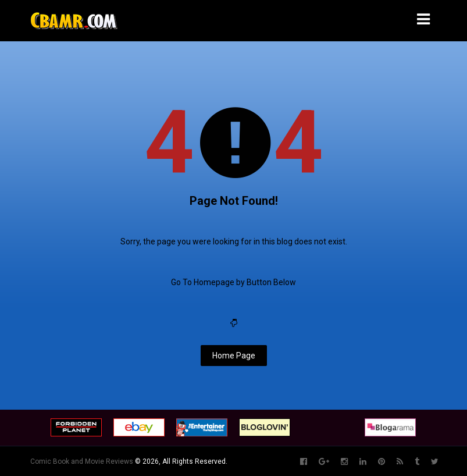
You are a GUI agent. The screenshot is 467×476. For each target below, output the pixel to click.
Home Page (234, 356)
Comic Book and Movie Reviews (82, 461)
